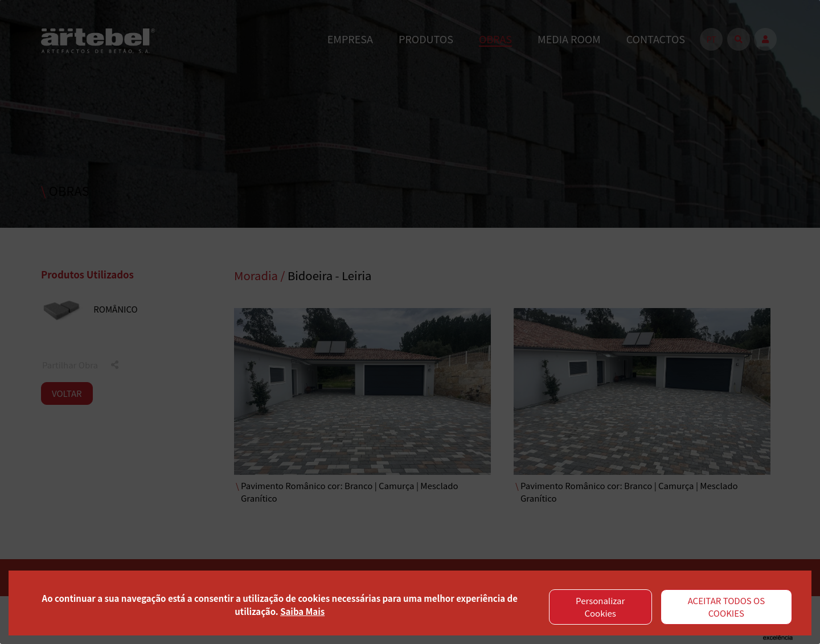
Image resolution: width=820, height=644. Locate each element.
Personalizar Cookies (600, 607)
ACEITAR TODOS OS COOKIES (727, 607)
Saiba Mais (302, 611)
